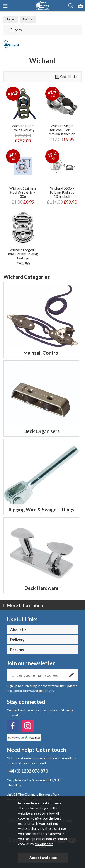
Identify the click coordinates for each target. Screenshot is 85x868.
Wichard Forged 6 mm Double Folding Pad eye (23, 254)
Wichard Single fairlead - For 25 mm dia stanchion (62, 130)
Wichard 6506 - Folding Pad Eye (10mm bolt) (62, 192)
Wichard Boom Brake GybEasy (23, 128)
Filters (16, 30)
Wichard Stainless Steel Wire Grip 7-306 (23, 192)
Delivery (17, 640)
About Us (18, 630)
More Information (25, 605)
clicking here (44, 844)
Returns (17, 650)
